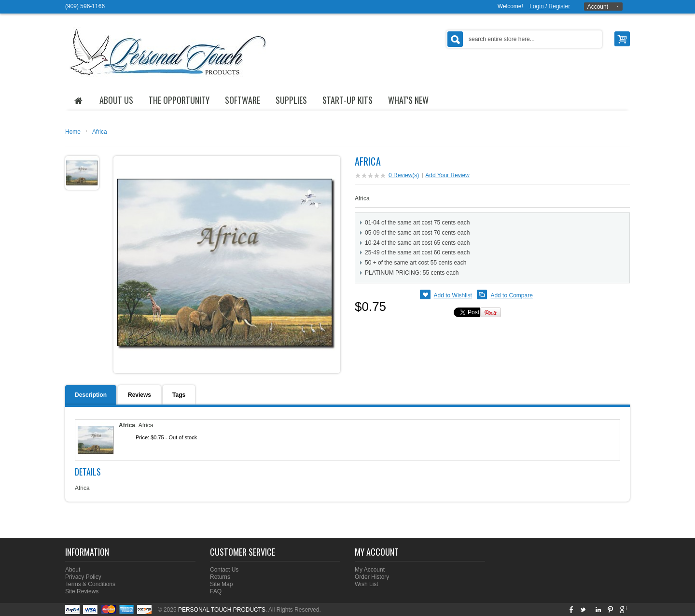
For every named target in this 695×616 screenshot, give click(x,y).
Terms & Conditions (90, 584)
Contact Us (224, 570)
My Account (370, 570)
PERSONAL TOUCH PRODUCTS (222, 610)
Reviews (139, 395)
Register (560, 6)
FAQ (216, 591)
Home (73, 132)
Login (536, 6)
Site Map (221, 584)
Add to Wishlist (453, 295)
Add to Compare (511, 295)
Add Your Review (447, 175)
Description (91, 395)
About (73, 570)
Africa (100, 132)
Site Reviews (82, 591)
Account (598, 7)
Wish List (367, 584)
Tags (179, 395)
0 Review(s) (404, 175)
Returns (220, 577)
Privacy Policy (83, 577)
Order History (372, 577)
